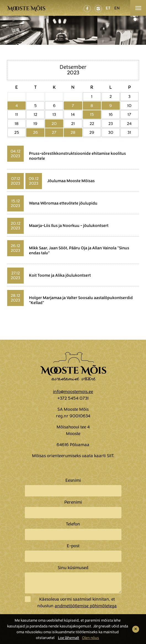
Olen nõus (91, 638)
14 (73, 114)
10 (129, 106)
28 (73, 132)
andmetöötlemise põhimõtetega (86, 606)
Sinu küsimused (73, 568)
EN (117, 8)
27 (54, 132)
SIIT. (111, 456)
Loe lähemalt (69, 638)
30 (111, 132)
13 (54, 114)
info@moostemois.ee (73, 392)
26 (35, 132)
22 (92, 124)
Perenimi (73, 502)
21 (73, 124)
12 (35, 114)
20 (54, 124)
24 (129, 124)
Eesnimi (73, 480)
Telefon (73, 524)
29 (92, 132)
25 (17, 132)
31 (129, 132)
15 (92, 114)
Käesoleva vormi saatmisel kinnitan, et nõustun (77, 603)
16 (111, 114)
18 (17, 124)
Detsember (73, 67)
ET (108, 8)
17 (129, 114)
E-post (73, 546)
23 (111, 124)
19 (35, 124)
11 (17, 114)
